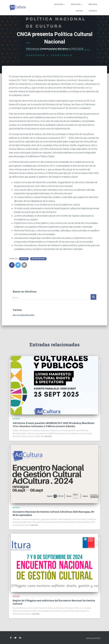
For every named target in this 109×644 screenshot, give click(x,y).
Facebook (11, 638)
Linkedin (20, 638)
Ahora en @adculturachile (23, 315)
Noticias (79, 11)
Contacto (93, 11)
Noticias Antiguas (38, 259)
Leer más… (48, 436)
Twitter (15, 638)
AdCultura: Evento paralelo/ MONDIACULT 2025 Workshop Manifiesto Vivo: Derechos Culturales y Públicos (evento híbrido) (54, 425)
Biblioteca (93, 4)
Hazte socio (77, 4)
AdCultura (59, 4)
